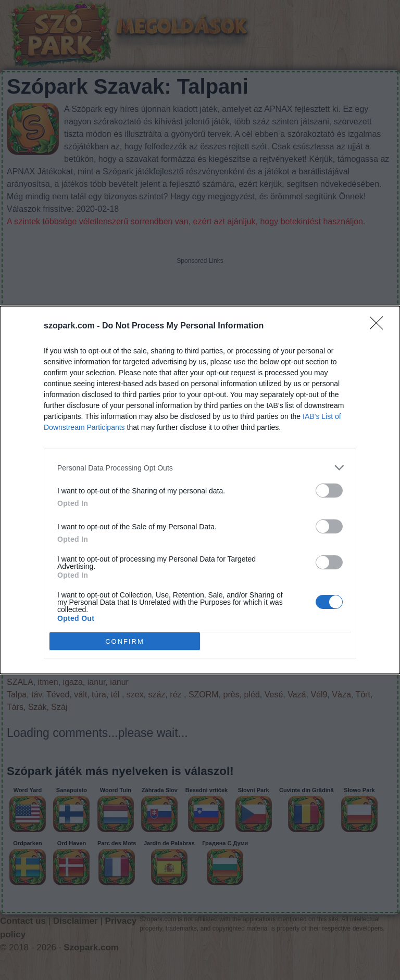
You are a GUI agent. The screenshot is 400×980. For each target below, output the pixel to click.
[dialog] (200, 490)
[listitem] (200, 468)
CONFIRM (125, 641)
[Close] (380, 326)
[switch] (329, 491)
